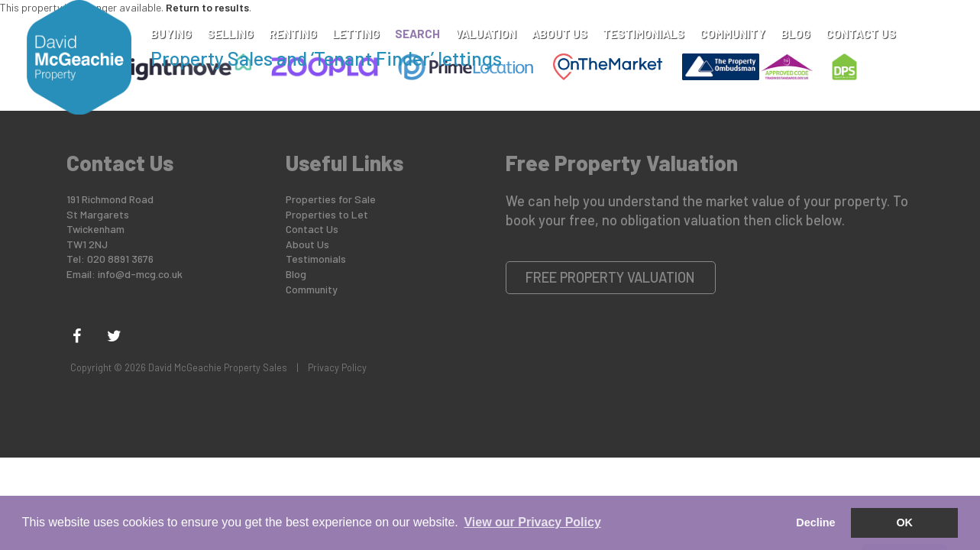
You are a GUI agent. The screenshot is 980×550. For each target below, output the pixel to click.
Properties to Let (327, 214)
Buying (171, 34)
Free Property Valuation (610, 277)
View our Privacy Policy (532, 522)
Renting (293, 34)
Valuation (486, 34)
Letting (356, 34)
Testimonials (644, 34)
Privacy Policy (337, 367)
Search (417, 34)
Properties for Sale (331, 199)
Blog (796, 34)
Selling (230, 34)
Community (733, 34)
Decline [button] (815, 522)
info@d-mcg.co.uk (140, 274)
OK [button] (904, 522)
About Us (560, 34)
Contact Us (861, 34)
